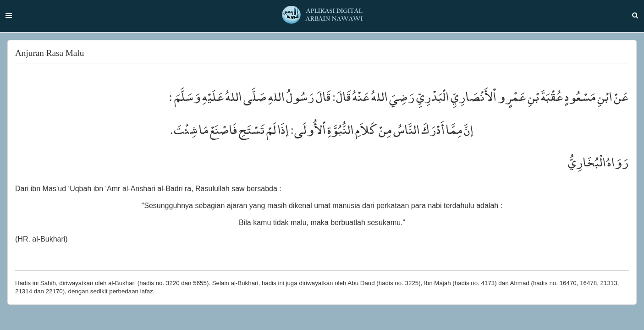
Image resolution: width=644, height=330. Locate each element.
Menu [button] (9, 16)
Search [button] (635, 16)
